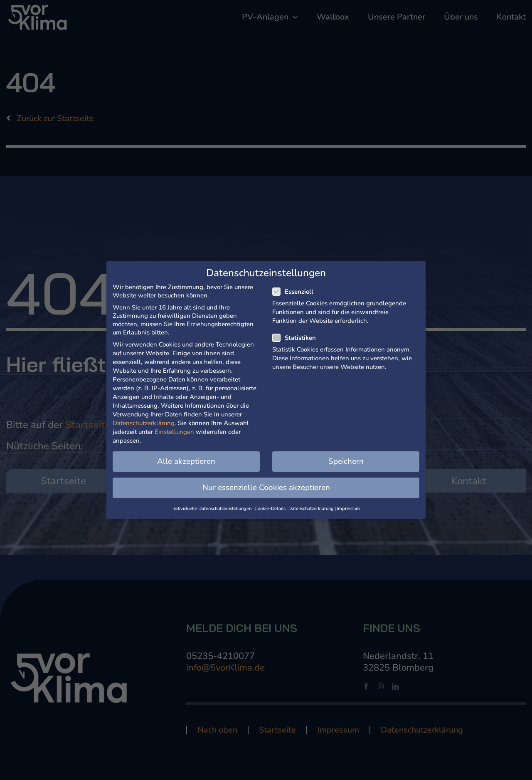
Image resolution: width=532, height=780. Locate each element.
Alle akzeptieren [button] (186, 461)
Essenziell (296, 292)
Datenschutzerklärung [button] (311, 509)
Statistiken (298, 338)
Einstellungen (174, 432)
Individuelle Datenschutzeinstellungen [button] (212, 509)
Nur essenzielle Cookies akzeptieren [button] (266, 488)
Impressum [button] (348, 509)
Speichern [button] (346, 461)
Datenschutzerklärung (144, 423)
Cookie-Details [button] (270, 509)
